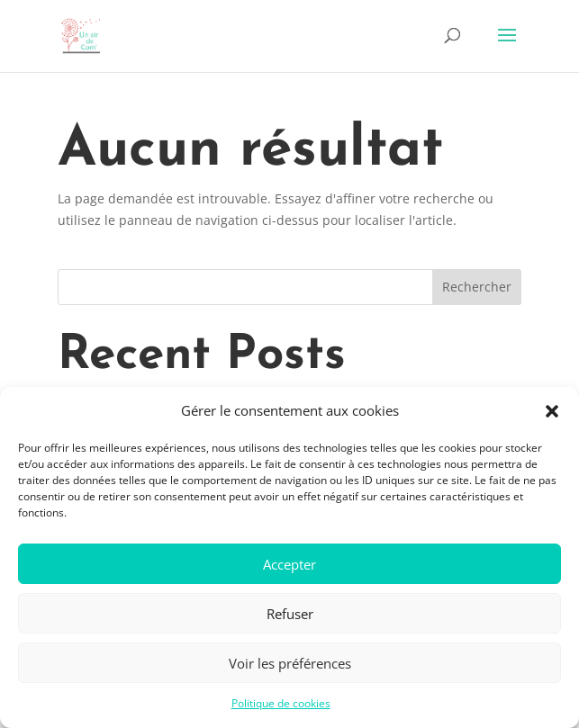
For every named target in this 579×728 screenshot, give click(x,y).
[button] (552, 411)
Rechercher (477, 287)
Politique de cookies (281, 703)
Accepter (289, 564)
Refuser (290, 614)
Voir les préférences (290, 663)
